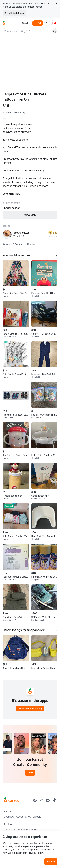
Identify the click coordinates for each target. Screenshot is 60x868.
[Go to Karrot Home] (11, 800)
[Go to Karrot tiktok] (54, 800)
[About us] (47, 23)
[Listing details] (30, 170)
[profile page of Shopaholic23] (7, 234)
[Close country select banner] (56, 4)
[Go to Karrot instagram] (41, 800)
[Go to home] (4, 23)
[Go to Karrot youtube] (48, 800)
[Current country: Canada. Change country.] (54, 23)
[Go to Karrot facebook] (35, 800)
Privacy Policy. (36, 853)
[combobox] (27, 31)
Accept (51, 861)
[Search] (55, 31)
